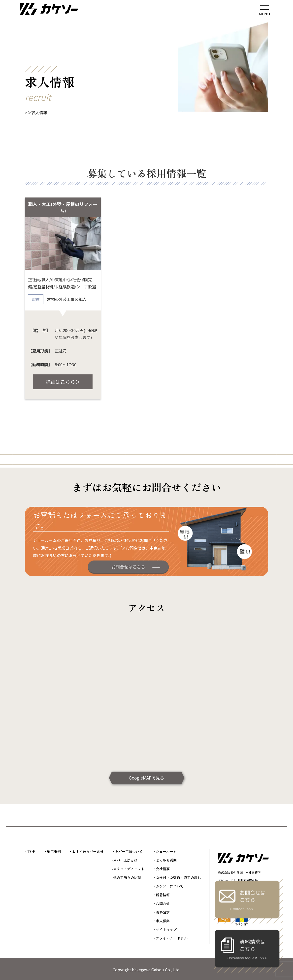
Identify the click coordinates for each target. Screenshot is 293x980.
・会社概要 (161, 869)
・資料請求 (161, 912)
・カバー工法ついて (127, 851)
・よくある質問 (164, 860)
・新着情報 (161, 895)
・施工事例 (52, 851)
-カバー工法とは (124, 860)
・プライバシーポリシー (171, 938)
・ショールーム (164, 851)
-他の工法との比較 (126, 877)
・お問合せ (161, 903)
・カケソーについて (168, 886)
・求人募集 (161, 921)
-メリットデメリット (128, 869)
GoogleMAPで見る (146, 778)
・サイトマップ (164, 929)
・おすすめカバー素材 (86, 851)
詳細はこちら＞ (63, 382)
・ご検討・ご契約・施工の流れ (177, 877)
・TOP (30, 851)
